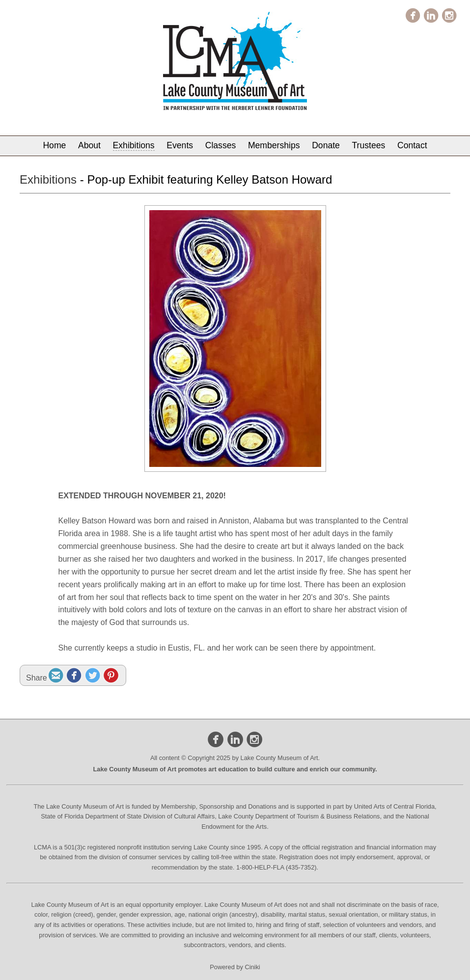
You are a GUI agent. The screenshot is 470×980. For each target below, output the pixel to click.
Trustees (369, 145)
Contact (412, 145)
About (89, 145)
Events (180, 145)
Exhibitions (134, 145)
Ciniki (252, 967)
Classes (221, 145)
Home (54, 145)
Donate (326, 145)
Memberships (274, 145)
